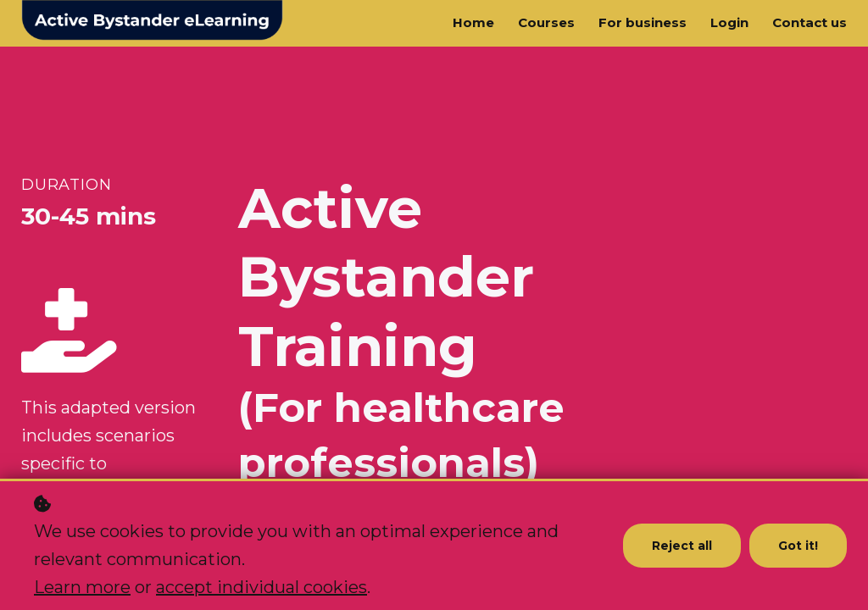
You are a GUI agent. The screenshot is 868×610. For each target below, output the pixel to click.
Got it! (798, 546)
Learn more (82, 587)
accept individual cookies (262, 587)
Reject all (682, 546)
